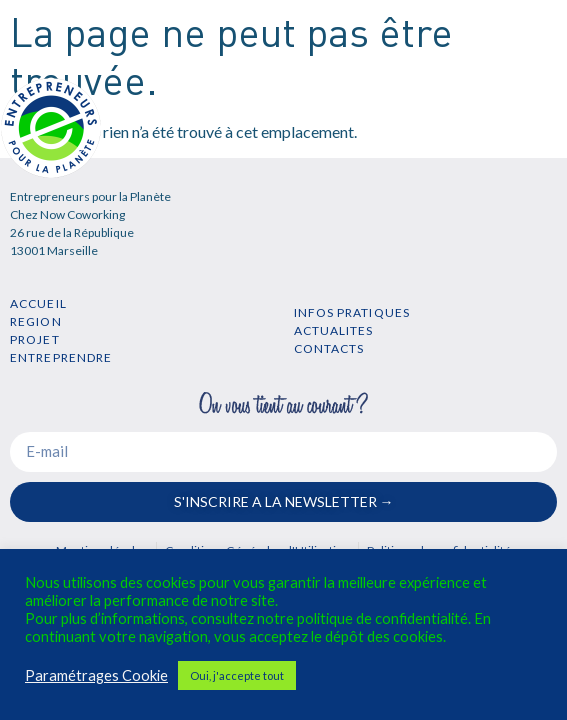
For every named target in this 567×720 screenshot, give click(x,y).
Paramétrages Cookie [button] (96, 675)
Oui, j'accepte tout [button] (237, 675)
